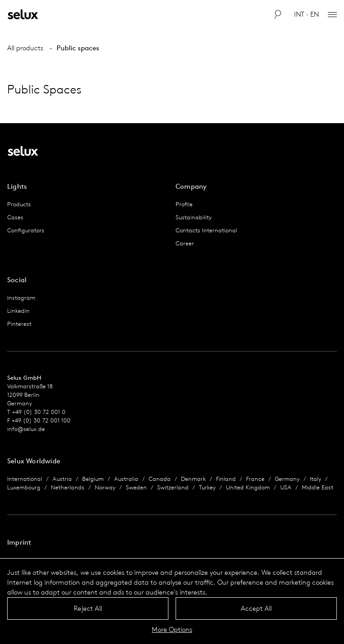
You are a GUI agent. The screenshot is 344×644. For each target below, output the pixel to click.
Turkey (207, 487)
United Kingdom (248, 487)
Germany (287, 479)
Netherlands (68, 487)
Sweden (136, 487)
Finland (226, 479)
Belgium (93, 479)
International (25, 479)
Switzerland (173, 487)
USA (286, 487)
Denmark (193, 479)
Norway (105, 487)
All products (25, 48)
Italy (315, 479)
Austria (62, 479)
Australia (126, 479)
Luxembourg (24, 487)
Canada (160, 479)
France (255, 479)
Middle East (318, 487)
